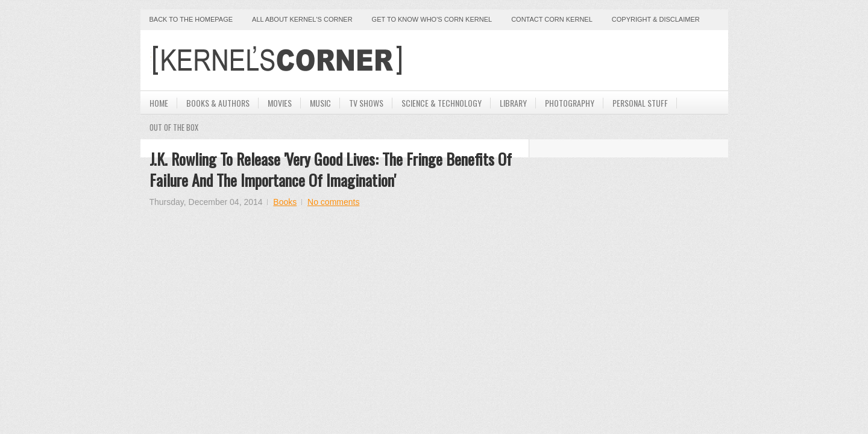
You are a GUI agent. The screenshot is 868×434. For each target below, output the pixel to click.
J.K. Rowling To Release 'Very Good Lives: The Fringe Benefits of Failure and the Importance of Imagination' (331, 169)
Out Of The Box (174, 127)
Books (285, 202)
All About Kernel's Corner (302, 19)
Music (320, 103)
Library (513, 103)
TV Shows (366, 103)
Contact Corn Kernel (552, 19)
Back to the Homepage (191, 19)
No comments (333, 202)
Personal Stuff (640, 103)
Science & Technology (442, 103)
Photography (570, 103)
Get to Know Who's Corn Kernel (432, 19)
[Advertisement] (578, 60)
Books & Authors (218, 103)
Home (159, 103)
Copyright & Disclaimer (656, 19)
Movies (280, 103)
